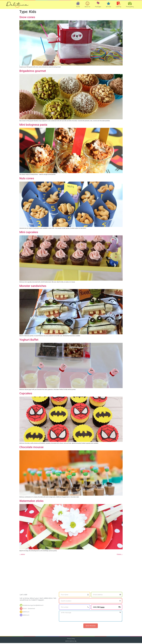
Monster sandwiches (33, 287)
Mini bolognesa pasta (33, 126)
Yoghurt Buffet (29, 341)
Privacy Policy (71, 640)
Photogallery (130, 7)
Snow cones (27, 18)
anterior (22, 555)
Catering (118, 7)
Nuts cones (27, 179)
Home (78, 7)
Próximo (120, 555)
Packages (98, 7)
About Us (87, 7)
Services (108, 7)
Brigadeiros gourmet (33, 72)
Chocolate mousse (31, 448)
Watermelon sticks (31, 502)
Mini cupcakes (29, 233)
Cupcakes (26, 394)
